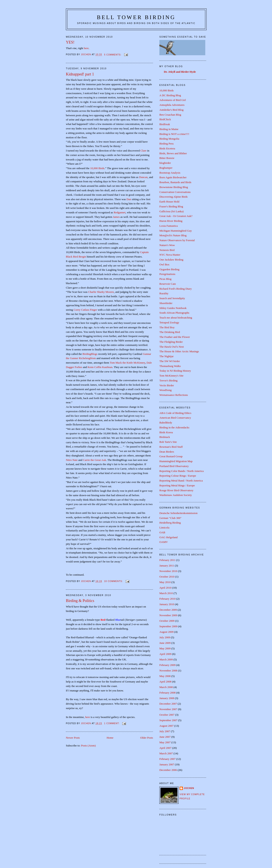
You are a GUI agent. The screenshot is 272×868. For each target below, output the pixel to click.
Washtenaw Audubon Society (176, 495)
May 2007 (165, 742)
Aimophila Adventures (172, 105)
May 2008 (165, 676)
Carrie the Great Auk (95, 460)
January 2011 (167, 566)
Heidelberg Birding (170, 523)
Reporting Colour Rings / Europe (178, 476)
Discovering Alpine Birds (174, 197)
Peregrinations (167, 274)
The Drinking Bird (170, 332)
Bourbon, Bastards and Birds (175, 182)
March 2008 (166, 687)
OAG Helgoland (169, 537)
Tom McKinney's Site (171, 376)
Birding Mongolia (169, 139)
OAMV (164, 542)
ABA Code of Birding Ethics (175, 413)
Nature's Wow (167, 245)
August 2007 (166, 726)
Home (110, 738)
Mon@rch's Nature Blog (173, 235)
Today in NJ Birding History (175, 371)
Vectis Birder (167, 385)
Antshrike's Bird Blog (171, 110)
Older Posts (147, 738)
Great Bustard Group (171, 456)
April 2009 (165, 654)
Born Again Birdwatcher (173, 177)
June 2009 (165, 643)
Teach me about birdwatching (176, 318)
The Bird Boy (167, 327)
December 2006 (168, 770)
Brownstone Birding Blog (174, 187)
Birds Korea (166, 432)
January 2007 (167, 764)
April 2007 (165, 748)
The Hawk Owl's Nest (172, 347)
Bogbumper (166, 168)
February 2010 (167, 599)
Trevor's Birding (168, 380)
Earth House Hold (169, 202)
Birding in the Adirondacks (174, 427)
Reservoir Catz (168, 284)
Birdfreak (165, 124)
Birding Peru (166, 144)
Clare (143, 151)
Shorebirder (166, 303)
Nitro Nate (72, 460)
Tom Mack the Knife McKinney (127, 363)
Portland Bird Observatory (174, 466)
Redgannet (120, 212)
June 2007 (165, 737)
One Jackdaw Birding (171, 260)
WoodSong (165, 390)
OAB (162, 532)
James (116, 217)
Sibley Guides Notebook (173, 308)
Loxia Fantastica (169, 226)
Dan (129, 199)
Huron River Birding (171, 221)
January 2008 (167, 698)
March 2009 (166, 659)
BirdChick (165, 119)
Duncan (143, 177)
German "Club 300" (170, 518)
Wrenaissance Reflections (174, 395)
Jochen (189, 788)
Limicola (164, 527)
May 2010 (165, 582)
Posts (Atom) (89, 746)
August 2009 (166, 632)
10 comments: (114, 581)
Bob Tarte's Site (168, 442)
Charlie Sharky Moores (101, 292)
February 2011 (167, 560)
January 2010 (167, 604)
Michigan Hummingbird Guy (176, 231)
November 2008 (168, 670)
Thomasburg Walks (170, 366)
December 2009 (168, 610)
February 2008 (167, 693)
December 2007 (168, 704)
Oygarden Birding (169, 269)
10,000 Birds (97, 168)
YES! (70, 42)
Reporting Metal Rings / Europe (177, 485)
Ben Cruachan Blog (170, 115)
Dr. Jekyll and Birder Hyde (180, 72)
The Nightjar (166, 356)
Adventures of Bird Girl (173, 100)
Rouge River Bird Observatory (176, 490)
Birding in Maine (169, 129)
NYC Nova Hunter (170, 255)
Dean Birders (167, 452)
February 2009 (167, 665)
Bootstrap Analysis (170, 173)
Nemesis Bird (167, 250)
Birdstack (165, 437)
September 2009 (168, 626)
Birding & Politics (80, 601)
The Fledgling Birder (171, 342)
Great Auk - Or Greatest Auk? (176, 216)
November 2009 (168, 615)
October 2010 (167, 577)
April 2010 (165, 588)
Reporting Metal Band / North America (181, 481)
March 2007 (166, 753)
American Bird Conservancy (175, 418)
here (86, 48)
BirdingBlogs (90, 354)
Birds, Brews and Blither (173, 153)
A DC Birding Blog (170, 95)
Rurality (164, 293)
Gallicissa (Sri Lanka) (171, 211)
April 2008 (165, 682)
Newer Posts (73, 738)
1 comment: (112, 723)
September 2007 (168, 720)
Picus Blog (165, 279)
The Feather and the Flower (175, 337)
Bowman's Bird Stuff (171, 447)
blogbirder (165, 163)
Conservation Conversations (175, 192)
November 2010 (168, 571)
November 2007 (168, 709)
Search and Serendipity (172, 298)
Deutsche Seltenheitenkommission (178, 513)
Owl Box (164, 264)
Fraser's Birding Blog (171, 206)
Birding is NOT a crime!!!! (174, 134)
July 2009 (165, 637)
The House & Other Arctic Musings (179, 351)
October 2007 (167, 715)
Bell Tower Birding (136, 17)
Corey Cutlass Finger (86, 310)
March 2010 (166, 593)
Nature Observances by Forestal (177, 240)
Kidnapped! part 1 (80, 74)
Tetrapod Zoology (169, 322)
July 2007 (165, 731)
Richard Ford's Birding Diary (176, 289)
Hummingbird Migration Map (176, 461)
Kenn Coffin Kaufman (100, 367)
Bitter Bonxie (167, 158)
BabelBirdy (166, 423)
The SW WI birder (170, 361)
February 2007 (167, 759)
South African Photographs (174, 313)
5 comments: (113, 55)
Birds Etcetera (167, 148)
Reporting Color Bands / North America (181, 471)
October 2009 (167, 621)
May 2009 (165, 648)
